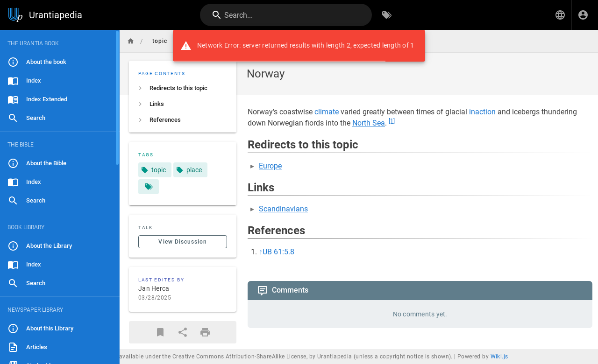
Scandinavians (283, 209)
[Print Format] (205, 332)
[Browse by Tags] (387, 15)
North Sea (369, 123)
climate (327, 112)
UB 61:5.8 (278, 252)
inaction (482, 112)
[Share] (183, 332)
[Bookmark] (160, 332)
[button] (560, 15)
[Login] (583, 15)
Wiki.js (499, 357)
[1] (392, 121)
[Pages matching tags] (149, 187)
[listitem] (183, 88)
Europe (270, 166)
